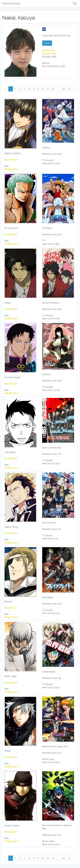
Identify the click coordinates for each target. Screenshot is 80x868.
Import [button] (47, 43)
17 (69, 89)
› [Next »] (74, 89)
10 (53, 89)
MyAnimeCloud (11, 3)
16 (64, 89)
